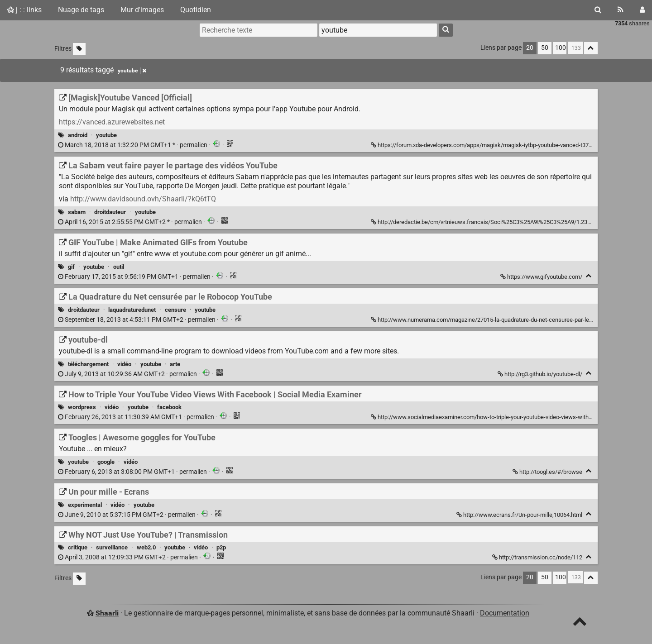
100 (561, 48)
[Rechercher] (598, 10)
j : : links (24, 10)
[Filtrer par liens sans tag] (79, 49)
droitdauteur (110, 212)
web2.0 (146, 547)
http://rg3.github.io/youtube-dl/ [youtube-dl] (541, 374)
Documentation (505, 613)
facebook (169, 407)
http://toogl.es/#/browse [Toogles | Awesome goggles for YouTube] (548, 472)
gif (71, 267)
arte (175, 364)
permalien (133, 145)
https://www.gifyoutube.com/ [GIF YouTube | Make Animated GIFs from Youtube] (542, 277)
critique (78, 547)
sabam (77, 212)
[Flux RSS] (621, 10)
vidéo (124, 364)
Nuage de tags (81, 10)
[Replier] (589, 276)
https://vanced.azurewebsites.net (112, 122)
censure (175, 310)
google (106, 462)
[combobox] (378, 30)
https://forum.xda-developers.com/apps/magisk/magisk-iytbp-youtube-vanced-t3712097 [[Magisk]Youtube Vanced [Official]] (488, 145)
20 (530, 48)
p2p (221, 547)
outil (119, 267)
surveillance (112, 547)
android (78, 135)
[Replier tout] (591, 48)
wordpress (82, 407)
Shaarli (107, 613)
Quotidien (196, 10)
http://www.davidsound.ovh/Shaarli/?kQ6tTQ (143, 199)
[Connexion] (642, 10)
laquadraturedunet (132, 310)
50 (545, 48)
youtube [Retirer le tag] (132, 71)
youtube (106, 135)
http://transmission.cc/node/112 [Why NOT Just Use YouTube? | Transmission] (538, 557)
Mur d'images (142, 10)
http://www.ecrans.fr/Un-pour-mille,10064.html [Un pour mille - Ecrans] (520, 515)
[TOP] (580, 623)
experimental (85, 505)
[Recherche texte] (259, 30)
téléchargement (88, 364)
